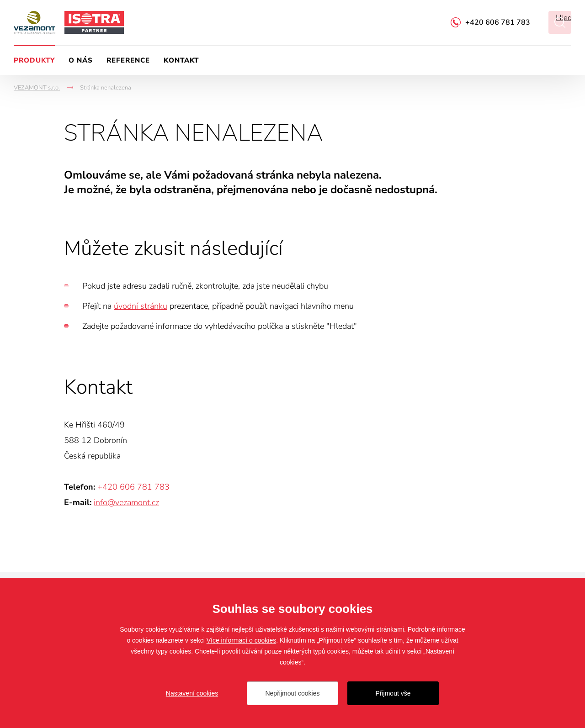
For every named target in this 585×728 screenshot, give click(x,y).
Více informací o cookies (242, 640)
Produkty (34, 60)
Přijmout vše (393, 693)
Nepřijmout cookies (292, 693)
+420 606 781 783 (498, 22)
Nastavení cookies (192, 693)
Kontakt (181, 60)
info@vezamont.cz (126, 502)
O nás (81, 60)
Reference (128, 60)
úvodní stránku (141, 306)
